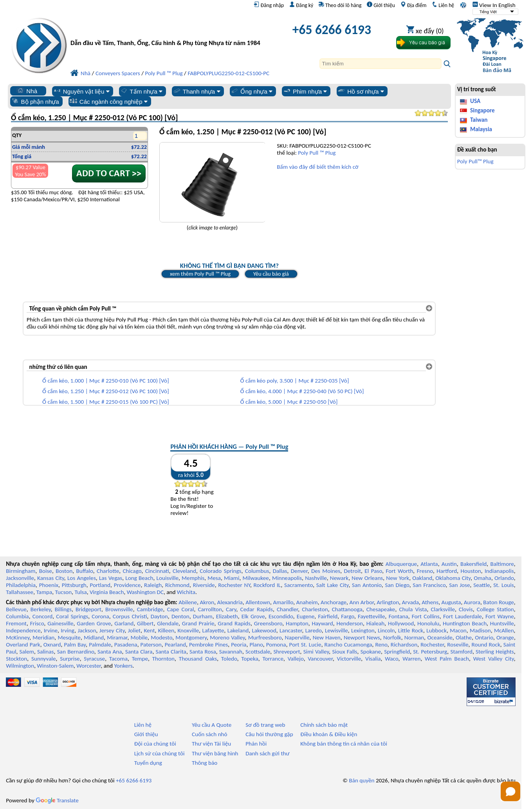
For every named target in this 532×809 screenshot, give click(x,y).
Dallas (280, 571)
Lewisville (336, 630)
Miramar (117, 637)
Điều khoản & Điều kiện (329, 734)
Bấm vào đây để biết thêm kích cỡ (317, 167)
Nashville (316, 578)
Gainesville (60, 623)
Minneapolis (287, 578)
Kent (149, 630)
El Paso (373, 571)
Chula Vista (413, 609)
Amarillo (283, 602)
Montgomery (191, 637)
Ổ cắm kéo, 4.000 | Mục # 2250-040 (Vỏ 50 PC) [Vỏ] (302, 391)
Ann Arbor (361, 602)
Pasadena (126, 645)
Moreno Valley (227, 637)
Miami (232, 578)
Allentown (258, 602)
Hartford (447, 571)
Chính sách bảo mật (324, 725)
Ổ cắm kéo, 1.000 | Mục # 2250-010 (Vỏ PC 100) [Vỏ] (106, 381)
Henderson (350, 623)
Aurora (472, 602)
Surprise (70, 659)
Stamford (461, 652)
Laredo (314, 630)
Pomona (276, 645)
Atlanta (429, 564)
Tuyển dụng (148, 763)
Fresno (425, 571)
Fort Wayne (500, 616)
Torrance (273, 659)
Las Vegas (111, 578)
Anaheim (307, 602)
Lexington (363, 630)
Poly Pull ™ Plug (317, 153)
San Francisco (429, 585)
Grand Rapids (234, 623)
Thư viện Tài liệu (211, 744)
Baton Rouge (498, 602)
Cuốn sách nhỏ (210, 734)
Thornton (163, 659)
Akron (207, 602)
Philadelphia (21, 585)
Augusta (451, 602)
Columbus (257, 571)
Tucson (64, 592)
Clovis (466, 609)
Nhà (27, 91)
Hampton (297, 623)
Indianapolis (499, 571)
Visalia (373, 659)
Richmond (177, 585)
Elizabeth (227, 616)
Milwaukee (255, 578)
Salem (27, 652)
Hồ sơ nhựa (361, 91)
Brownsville (119, 609)
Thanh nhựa (197, 91)
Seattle (482, 585)
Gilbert (145, 623)
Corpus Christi (130, 616)
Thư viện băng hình (215, 753)
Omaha (482, 578)
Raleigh (153, 585)
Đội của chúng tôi (155, 744)
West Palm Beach (447, 659)
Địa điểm (414, 5)
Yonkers (123, 666)
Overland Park (23, 645)
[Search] (381, 64)
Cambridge (150, 609)
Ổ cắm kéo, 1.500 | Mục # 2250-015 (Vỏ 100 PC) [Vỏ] (106, 402)
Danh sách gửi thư (268, 753)
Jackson (87, 630)
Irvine (51, 630)
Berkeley (41, 609)
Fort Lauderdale (463, 616)
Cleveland (184, 571)
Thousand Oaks (198, 659)
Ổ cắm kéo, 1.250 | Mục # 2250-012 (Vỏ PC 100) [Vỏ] (106, 391)
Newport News (362, 637)
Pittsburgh (74, 585)
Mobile (139, 637)
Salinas (45, 652)
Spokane (371, 652)
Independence (23, 630)
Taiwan (479, 120)
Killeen (166, 630)
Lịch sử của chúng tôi (160, 753)
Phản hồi (256, 744)
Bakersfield (473, 564)
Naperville (297, 637)
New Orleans (367, 578)
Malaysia (481, 129)
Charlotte (108, 571)
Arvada (410, 602)
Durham (203, 616)
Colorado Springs (220, 571)
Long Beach (139, 578)
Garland (124, 623)
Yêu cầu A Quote (212, 725)
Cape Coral (180, 609)
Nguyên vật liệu (81, 91)
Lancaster (291, 630)
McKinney (18, 637)
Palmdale (100, 645)
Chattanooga (347, 609)
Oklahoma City (453, 578)
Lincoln (386, 630)
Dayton (159, 616)
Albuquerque (401, 564)
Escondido (281, 616)
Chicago (132, 571)
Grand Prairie (198, 623)
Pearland (175, 645)
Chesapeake (381, 609)
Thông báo (205, 763)
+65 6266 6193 (332, 30)
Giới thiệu (381, 5)
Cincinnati (157, 571)
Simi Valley (316, 652)
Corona (100, 616)
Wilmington (20, 666)
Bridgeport (88, 609)
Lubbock (436, 630)
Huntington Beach (465, 623)
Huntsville (502, 623)
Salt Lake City (333, 585)
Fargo (348, 616)
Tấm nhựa (141, 91)
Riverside (204, 585)
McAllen (504, 630)
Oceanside (440, 637)
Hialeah (376, 623)
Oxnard (52, 645)
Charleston (315, 609)
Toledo (229, 659)
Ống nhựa (251, 91)
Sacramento (298, 585)
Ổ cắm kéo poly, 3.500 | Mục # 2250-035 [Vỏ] (294, 381)
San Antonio (367, 585)
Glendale (168, 623)
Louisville (168, 578)
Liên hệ (443, 5)
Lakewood (264, 630)
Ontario (484, 637)
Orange (505, 637)
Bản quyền (362, 780)
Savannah (231, 652)
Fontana (399, 616)
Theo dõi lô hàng (340, 5)
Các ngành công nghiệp (108, 101)
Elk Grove (253, 616)
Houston (471, 571)
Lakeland (238, 630)
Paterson (151, 645)
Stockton (16, 659)
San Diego (397, 585)
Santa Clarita (171, 652)
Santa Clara (139, 652)
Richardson (404, 645)
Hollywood (401, 623)
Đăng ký (301, 5)
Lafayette (213, 630)
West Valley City (494, 659)
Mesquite (69, 637)
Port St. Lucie (305, 645)
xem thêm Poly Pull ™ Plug (200, 274)
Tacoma (118, 659)
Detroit (353, 571)
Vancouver (320, 659)
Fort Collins (426, 616)
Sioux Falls (344, 652)
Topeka (250, 659)
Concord (42, 616)
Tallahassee (20, 592)
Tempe (140, 659)
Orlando (504, 578)
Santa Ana (110, 652)
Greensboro (268, 623)
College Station (495, 609)
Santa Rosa (203, 652)
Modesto (161, 637)
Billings (63, 609)
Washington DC (145, 592)
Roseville (458, 645)
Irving (68, 630)
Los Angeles (82, 578)
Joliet (134, 630)
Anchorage (334, 602)
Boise (46, 571)
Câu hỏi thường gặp (269, 734)
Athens (430, 602)
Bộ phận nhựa (35, 101)
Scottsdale (258, 652)
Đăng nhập (269, 5)
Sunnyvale (44, 659)
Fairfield (328, 616)
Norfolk (392, 637)
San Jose (459, 585)
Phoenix (49, 585)
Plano (256, 645)
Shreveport (287, 652)
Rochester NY (234, 585)
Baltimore (502, 564)
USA (475, 101)
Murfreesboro (265, 637)
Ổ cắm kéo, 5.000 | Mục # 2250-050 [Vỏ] (289, 402)
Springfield (397, 652)
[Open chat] (510, 791)
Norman (414, 637)
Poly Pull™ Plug (475, 161)
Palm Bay (75, 645)
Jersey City (112, 630)
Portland (100, 585)
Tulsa (81, 592)
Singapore (482, 110)
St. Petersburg (430, 652)
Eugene (306, 616)
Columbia (17, 616)
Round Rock (486, 645)
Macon (458, 630)
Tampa (44, 592)
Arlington (388, 602)
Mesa (214, 578)
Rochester (432, 645)
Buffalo (84, 571)
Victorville (349, 659)
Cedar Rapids (257, 609)
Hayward (322, 623)
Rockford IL (267, 585)
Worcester (88, 666)
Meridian (43, 637)
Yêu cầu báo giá (271, 274)
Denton (180, 616)
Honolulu (428, 623)
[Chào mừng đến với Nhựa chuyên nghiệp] (169, 32)
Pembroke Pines (208, 645)
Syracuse (94, 659)
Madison (480, 630)
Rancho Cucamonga (348, 645)
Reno (381, 645)
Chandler (287, 609)
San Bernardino (76, 652)
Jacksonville (20, 578)
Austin (449, 564)
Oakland (422, 578)
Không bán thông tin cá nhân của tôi (344, 744)
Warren (411, 659)
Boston (64, 571)
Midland (94, 637)
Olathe (464, 637)
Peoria (239, 645)
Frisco (37, 623)
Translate (57, 800)
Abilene (188, 602)
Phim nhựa (305, 91)
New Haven (327, 637)
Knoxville (188, 630)
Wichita (186, 592)
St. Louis (504, 585)
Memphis (193, 578)
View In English (494, 5)
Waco (391, 659)
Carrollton (210, 609)
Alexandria (230, 602)
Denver (299, 571)
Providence (127, 585)
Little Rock (411, 630)
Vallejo (296, 659)
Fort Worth (399, 571)
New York (398, 578)
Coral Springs (72, 616)
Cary (231, 609)
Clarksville (443, 609)
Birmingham (21, 571)
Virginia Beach (107, 592)
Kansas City (51, 578)
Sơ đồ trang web (265, 725)
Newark (339, 578)
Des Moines (326, 571)
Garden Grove (94, 623)
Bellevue (16, 609)
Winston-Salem (55, 666)
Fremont (16, 623)
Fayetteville (371, 616)
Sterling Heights (495, 652)
